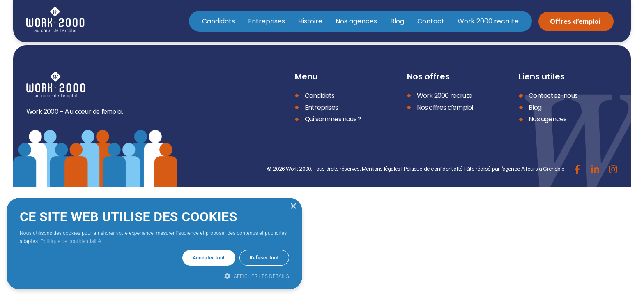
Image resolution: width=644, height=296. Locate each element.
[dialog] (154, 244)
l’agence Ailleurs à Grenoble (532, 169)
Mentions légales (381, 169)
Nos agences (356, 21)
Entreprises (267, 21)
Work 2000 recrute (488, 21)
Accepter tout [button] (209, 258)
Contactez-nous (553, 96)
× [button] (293, 207)
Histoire (310, 21)
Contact (431, 21)
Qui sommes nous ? (333, 119)
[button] (154, 276)
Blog (397, 21)
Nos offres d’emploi (445, 108)
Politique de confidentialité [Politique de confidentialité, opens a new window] (71, 241)
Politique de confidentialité (433, 169)
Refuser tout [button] (264, 258)
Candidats (218, 21)
